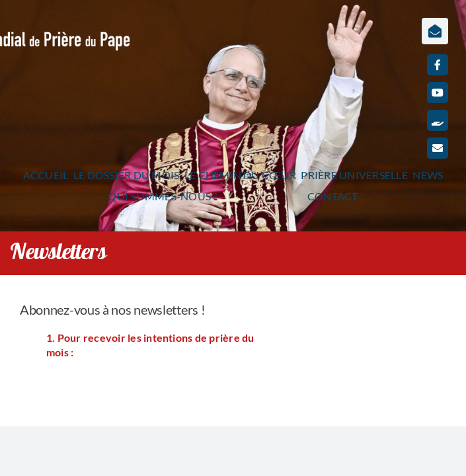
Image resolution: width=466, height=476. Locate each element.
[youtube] (438, 93)
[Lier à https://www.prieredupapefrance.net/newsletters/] (435, 31)
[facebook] (438, 65)
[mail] (438, 148)
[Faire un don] (438, 120)
